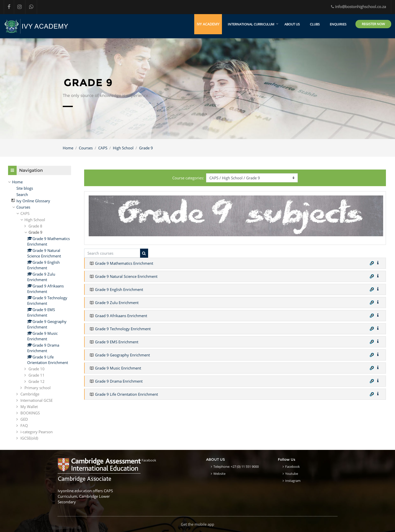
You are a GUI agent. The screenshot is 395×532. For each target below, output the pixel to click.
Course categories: (188, 178)
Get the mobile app (197, 524)
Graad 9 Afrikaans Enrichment (121, 316)
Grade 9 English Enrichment (119, 290)
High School (123, 148)
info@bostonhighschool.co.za (358, 7)
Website (219, 474)
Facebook (149, 460)
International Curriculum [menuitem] (251, 24)
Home (68, 148)
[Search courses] (112, 253)
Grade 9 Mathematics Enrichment (124, 263)
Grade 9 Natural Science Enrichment (126, 277)
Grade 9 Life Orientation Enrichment (126, 394)
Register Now (373, 24)
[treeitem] (40, 182)
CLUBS (315, 24)
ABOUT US (292, 24)
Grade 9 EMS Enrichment (117, 342)
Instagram (293, 481)
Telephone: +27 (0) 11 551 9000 (236, 467)
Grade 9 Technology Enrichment (123, 329)
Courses (86, 148)
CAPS (103, 148)
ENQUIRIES (338, 24)
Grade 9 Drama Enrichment (119, 381)
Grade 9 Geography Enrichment (122, 355)
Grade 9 (146, 148)
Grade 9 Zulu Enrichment (117, 303)
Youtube (292, 474)
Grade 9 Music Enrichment (118, 368)
